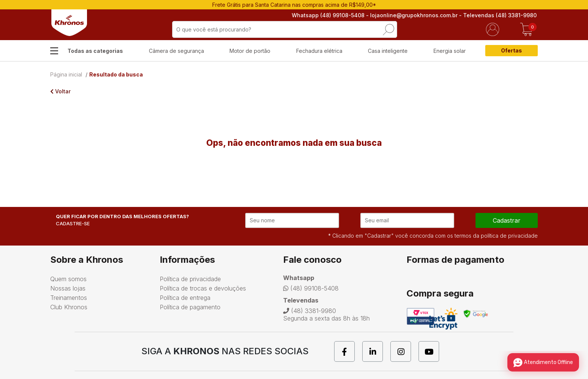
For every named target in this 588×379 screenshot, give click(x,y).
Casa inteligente (388, 51)
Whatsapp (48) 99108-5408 (329, 15)
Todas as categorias (95, 51)
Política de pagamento (190, 307)
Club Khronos (69, 307)
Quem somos (68, 279)
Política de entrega (185, 298)
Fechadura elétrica (319, 51)
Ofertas (511, 50)
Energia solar (450, 51)
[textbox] (285, 29)
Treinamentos (69, 298)
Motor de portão (250, 51)
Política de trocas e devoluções (203, 288)
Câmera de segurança (176, 51)
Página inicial (66, 74)
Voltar (60, 91)
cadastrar (507, 220)
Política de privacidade (190, 279)
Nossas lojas (68, 288)
